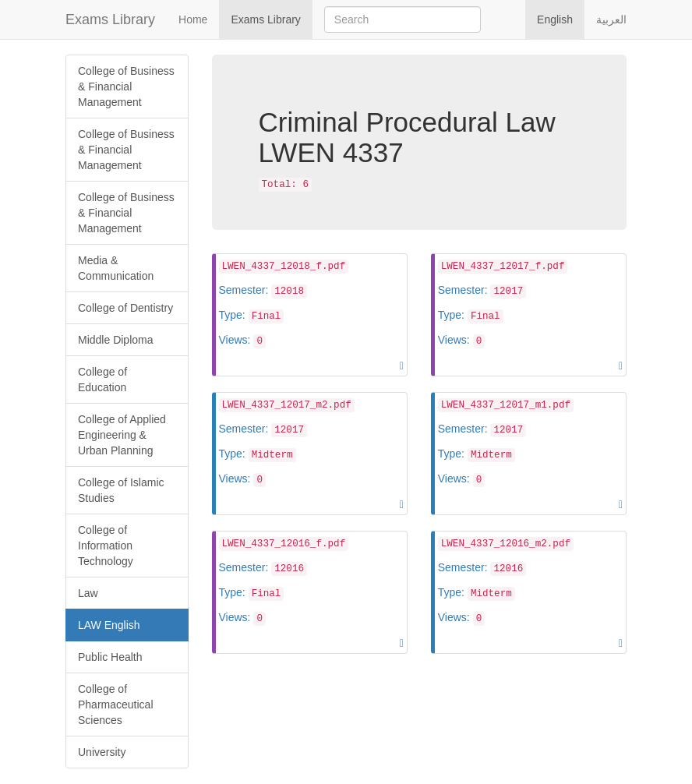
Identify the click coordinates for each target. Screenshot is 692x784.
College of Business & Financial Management (126, 87)
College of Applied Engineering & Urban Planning (122, 435)
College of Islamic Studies (121, 490)
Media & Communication (116, 268)
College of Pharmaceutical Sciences (116, 705)
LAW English (109, 625)
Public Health (110, 657)
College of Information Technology (106, 546)
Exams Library (110, 19)
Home (193, 19)
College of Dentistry (125, 308)
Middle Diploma (115, 340)
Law (88, 593)
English (555, 19)
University (102, 752)
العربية (611, 19)
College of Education (102, 380)
